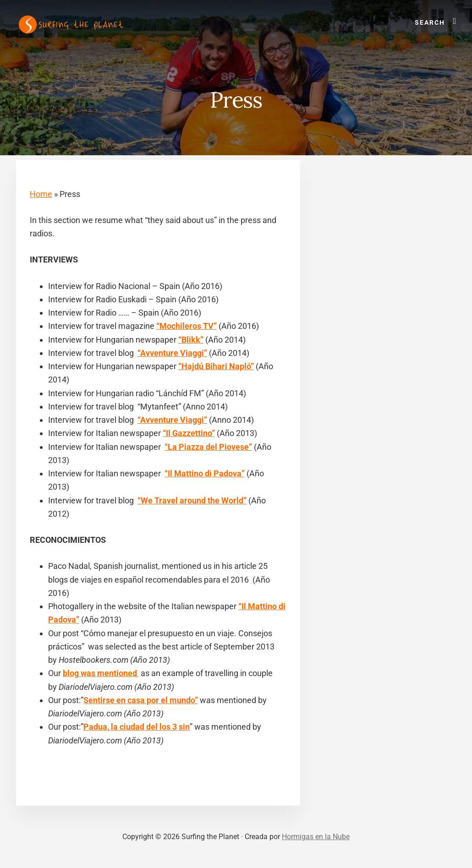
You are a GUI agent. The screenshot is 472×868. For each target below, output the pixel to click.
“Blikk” (191, 340)
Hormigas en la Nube (316, 837)
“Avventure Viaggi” (172, 353)
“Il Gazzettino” (189, 433)
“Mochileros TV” (187, 326)
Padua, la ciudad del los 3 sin (137, 727)
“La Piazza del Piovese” (208, 447)
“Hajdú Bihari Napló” (216, 366)
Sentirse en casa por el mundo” (141, 700)
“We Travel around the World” (192, 500)
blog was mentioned (101, 673)
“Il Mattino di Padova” (205, 473)
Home (41, 194)
